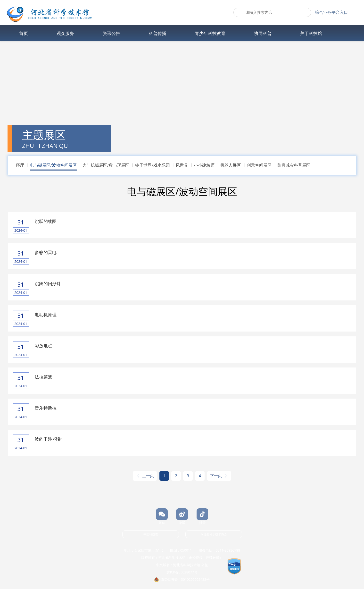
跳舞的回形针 (48, 283)
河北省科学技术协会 (214, 534)
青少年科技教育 (210, 33)
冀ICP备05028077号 (182, 572)
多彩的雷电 (46, 252)
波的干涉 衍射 (48, 439)
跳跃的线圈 (46, 221)
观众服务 (65, 33)
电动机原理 (46, 315)
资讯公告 (111, 33)
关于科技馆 (311, 33)
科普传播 (157, 33)
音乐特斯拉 (46, 408)
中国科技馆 (151, 534)
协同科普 (263, 33)
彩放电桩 (43, 346)
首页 (24, 33)
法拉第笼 (43, 377)
